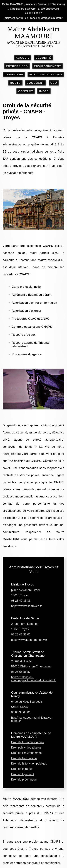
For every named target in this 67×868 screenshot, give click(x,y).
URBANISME (14, 74)
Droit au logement (23, 774)
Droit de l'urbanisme (24, 758)
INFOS (44, 91)
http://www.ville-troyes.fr (27, 606)
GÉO (54, 83)
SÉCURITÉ (43, 58)
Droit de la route (22, 769)
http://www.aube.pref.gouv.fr (29, 640)
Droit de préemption (24, 780)
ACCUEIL (23, 58)
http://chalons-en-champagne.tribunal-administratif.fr (34, 679)
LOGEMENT (35, 83)
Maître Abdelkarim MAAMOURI (33, 33)
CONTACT (26, 91)
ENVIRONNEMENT (47, 66)
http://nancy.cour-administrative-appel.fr (32, 719)
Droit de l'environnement (27, 753)
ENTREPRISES (17, 66)
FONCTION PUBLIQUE (46, 74)
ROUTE (15, 83)
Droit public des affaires (26, 748)
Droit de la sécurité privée (28, 742)
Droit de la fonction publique (29, 764)
